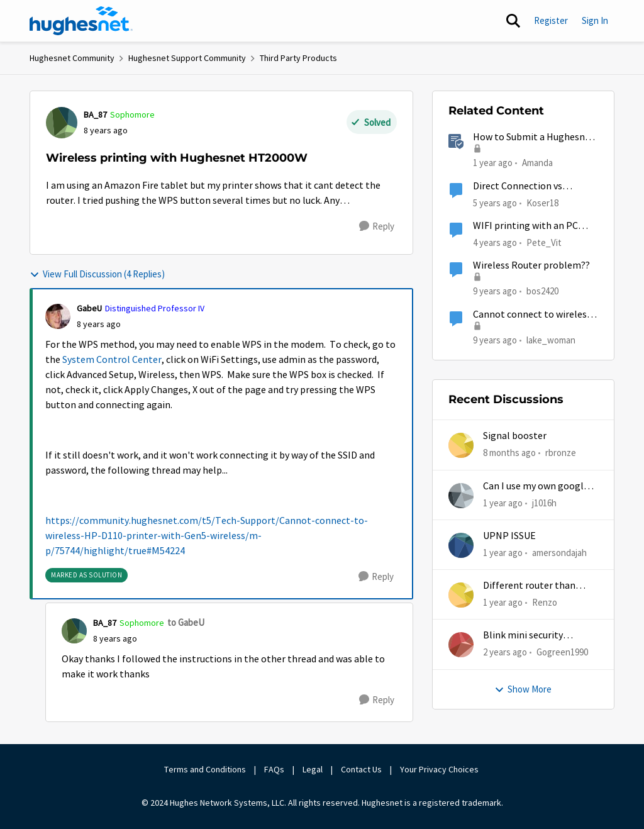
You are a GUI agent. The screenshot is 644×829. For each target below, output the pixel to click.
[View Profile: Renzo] (461, 595)
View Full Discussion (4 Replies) (97, 274)
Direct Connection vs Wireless (518, 186)
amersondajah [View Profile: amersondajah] (559, 553)
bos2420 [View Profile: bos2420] (542, 291)
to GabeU (186, 622)
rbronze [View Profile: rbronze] (561, 453)
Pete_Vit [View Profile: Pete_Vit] (544, 242)
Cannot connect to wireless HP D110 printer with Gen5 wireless (532, 315)
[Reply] (377, 226)
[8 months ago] (509, 453)
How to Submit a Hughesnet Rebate (534, 137)
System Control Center (112, 360)
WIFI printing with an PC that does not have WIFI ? (527, 226)
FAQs (274, 769)
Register (551, 20)
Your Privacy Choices (440, 769)
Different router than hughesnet (529, 586)
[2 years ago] (505, 653)
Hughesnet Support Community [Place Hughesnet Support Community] (187, 58)
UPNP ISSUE (509, 536)
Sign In (595, 20)
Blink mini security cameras (523, 636)
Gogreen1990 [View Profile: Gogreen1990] (562, 652)
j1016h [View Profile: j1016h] (544, 502)
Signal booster (515, 436)
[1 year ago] (503, 503)
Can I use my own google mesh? (536, 487)
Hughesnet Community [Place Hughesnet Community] (72, 58)
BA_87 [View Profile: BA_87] (95, 114)
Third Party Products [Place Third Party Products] (298, 58)
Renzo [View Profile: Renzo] (545, 602)
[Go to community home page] (81, 21)
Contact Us (361, 769)
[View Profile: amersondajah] (461, 545)
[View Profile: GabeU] (58, 316)
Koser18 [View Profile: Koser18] (542, 202)
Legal (313, 769)
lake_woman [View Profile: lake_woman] (551, 339)
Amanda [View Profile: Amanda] (537, 163)
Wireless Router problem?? (531, 265)
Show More (523, 689)
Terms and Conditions (205, 769)
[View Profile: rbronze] (461, 445)
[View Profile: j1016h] (461, 496)
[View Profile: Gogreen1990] (461, 645)
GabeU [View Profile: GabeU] (89, 308)
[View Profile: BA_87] (62, 123)
